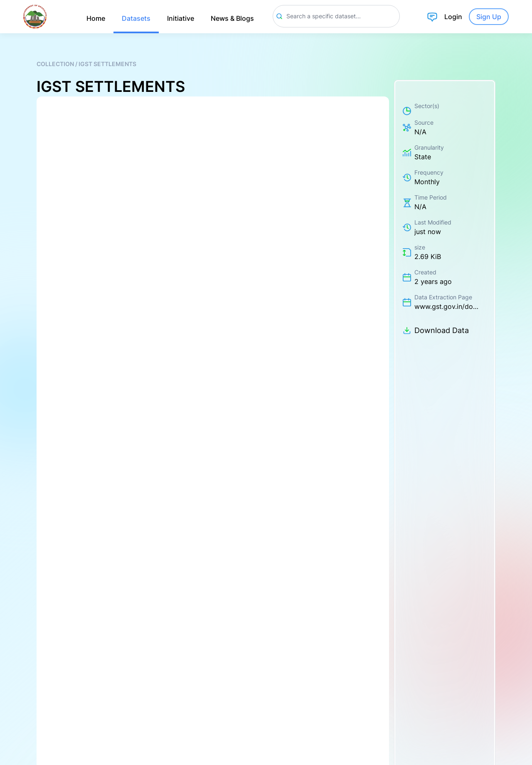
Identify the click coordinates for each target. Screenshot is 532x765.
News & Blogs (232, 18)
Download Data (442, 330)
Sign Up (489, 17)
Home (96, 18)
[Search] (336, 16)
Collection (56, 64)
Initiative (181, 18)
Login (453, 17)
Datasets (136, 18)
